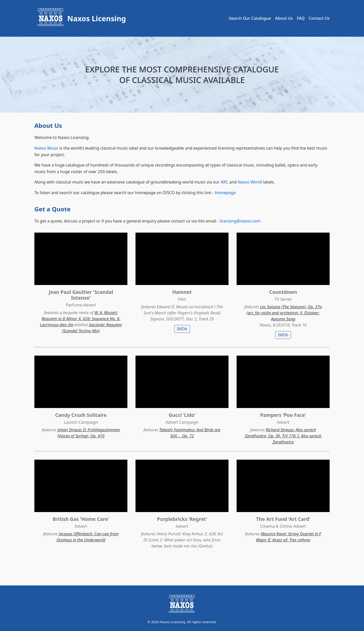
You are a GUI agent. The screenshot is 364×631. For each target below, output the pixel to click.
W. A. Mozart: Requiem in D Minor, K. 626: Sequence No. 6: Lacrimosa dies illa (80, 319)
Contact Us (319, 18)
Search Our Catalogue (250, 18)
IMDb (182, 329)
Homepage (225, 193)
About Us (284, 18)
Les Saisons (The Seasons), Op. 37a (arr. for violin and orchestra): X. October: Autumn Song (284, 313)
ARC (224, 182)
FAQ (301, 18)
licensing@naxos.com (240, 221)
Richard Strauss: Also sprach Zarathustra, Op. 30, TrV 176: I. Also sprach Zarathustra (283, 436)
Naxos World (250, 182)
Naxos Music (46, 148)
